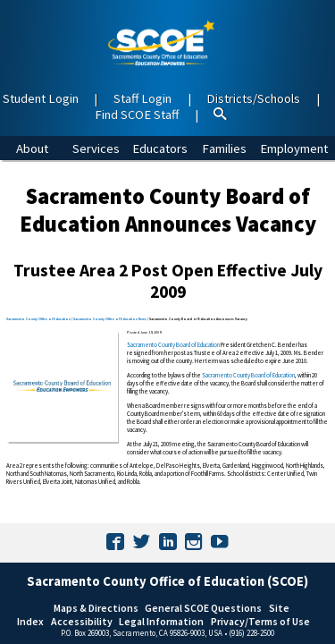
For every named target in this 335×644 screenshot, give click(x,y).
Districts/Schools (253, 98)
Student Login (41, 98)
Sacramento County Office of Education (38, 319)
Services (96, 148)
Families (224, 148)
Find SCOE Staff (137, 114)
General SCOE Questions (203, 608)
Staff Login (142, 98)
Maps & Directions (96, 608)
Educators (160, 148)
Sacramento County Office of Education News (110, 319)
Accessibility (82, 621)
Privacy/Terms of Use (260, 621)
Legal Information (161, 621)
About (32, 148)
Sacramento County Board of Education (173, 345)
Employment (294, 148)
